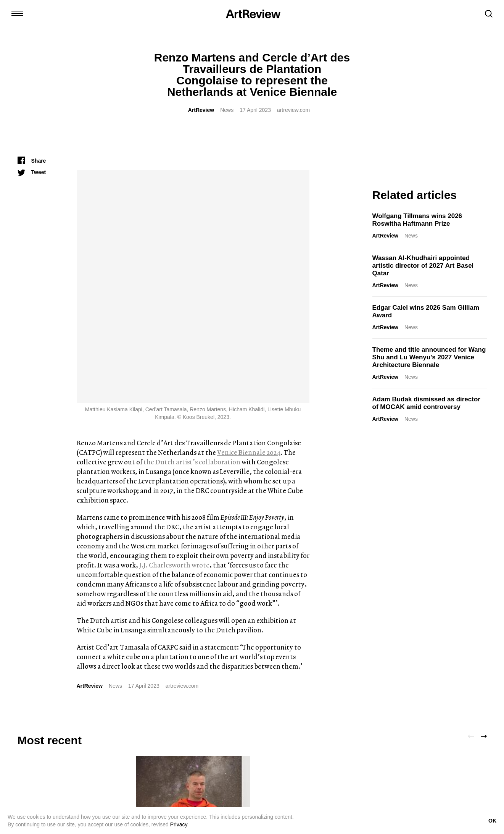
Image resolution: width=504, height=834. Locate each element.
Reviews (428, 640)
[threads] (94, 765)
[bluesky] (65, 765)
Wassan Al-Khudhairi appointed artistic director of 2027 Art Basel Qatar (423, 266)
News (227, 110)
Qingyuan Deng (392, 640)
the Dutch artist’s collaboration (192, 229)
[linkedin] (51, 765)
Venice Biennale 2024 (249, 219)
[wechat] (109, 765)
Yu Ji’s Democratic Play (409, 628)
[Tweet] (32, 172)
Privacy (179, 824)
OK (492, 821)
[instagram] (22, 765)
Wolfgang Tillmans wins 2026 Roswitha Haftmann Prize (417, 220)
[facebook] (80, 765)
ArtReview (201, 110)
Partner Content (68, 647)
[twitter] (36, 765)
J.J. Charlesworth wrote (174, 332)
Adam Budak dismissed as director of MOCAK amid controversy (426, 403)
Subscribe (451, 767)
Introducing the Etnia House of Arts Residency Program (72, 631)
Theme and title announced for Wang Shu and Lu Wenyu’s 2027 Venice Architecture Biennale (429, 357)
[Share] (32, 161)
